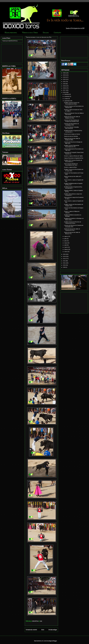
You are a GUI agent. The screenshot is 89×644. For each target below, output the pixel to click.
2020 (64, 84)
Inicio (43, 630)
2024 (64, 75)
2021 (64, 82)
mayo (66, 243)
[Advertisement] (12, 53)
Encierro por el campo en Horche (72, 134)
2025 (64, 73)
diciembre (67, 94)
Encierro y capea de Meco (70, 167)
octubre (66, 99)
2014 (64, 256)
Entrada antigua (53, 630)
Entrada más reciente (31, 630)
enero (66, 252)
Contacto (57, 33)
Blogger (55, 641)
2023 (64, 77)
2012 (64, 261)
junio (66, 241)
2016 (64, 92)
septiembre (67, 101)
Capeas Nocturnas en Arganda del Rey (74, 158)
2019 (64, 86)
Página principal (11, 33)
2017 (64, 90)
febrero (66, 249)
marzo (66, 247)
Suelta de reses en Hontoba (71, 136)
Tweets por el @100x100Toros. (10, 41)
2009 (64, 267)
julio (65, 239)
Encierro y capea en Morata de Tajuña (73, 156)
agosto (66, 236)
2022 (64, 79)
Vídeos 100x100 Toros (30, 33)
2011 (64, 263)
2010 (64, 265)
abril (66, 245)
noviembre (67, 96)
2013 (64, 259)
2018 (64, 88)
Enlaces (46, 33)
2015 (64, 254)
